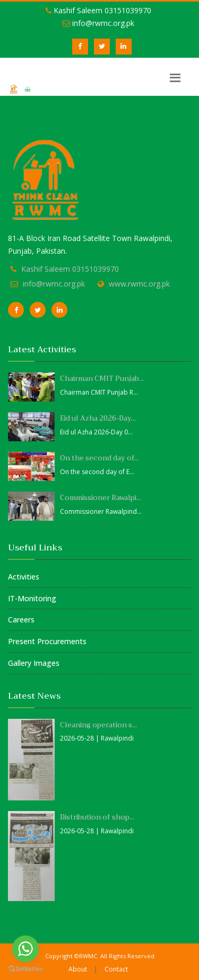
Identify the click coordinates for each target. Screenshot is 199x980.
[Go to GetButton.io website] (25, 969)
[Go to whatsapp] (25, 949)
